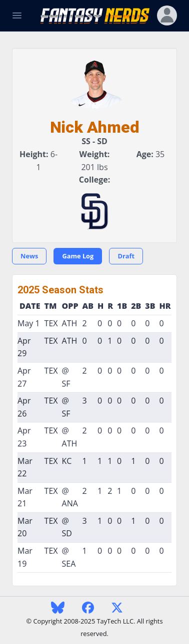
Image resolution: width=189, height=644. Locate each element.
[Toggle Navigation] (17, 15)
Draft (126, 256)
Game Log (78, 256)
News (29, 256)
